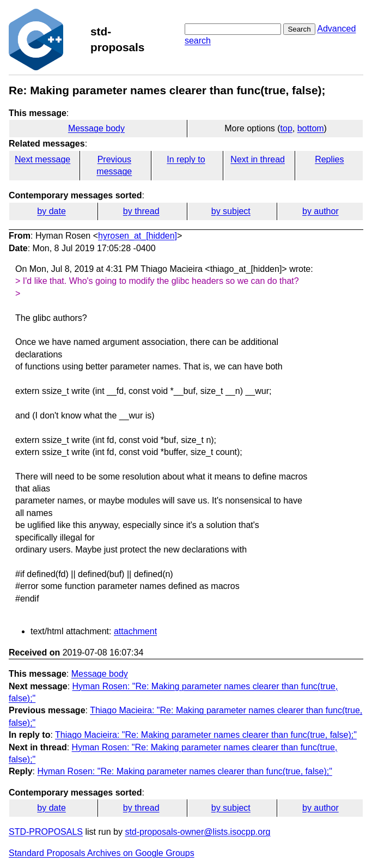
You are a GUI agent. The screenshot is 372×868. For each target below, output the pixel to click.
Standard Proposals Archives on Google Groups (102, 853)
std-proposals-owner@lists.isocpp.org (197, 832)
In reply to (186, 159)
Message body (96, 128)
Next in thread (258, 159)
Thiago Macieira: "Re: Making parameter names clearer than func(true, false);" (206, 735)
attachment (135, 631)
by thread (141, 211)
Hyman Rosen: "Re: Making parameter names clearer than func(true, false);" (184, 771)
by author (321, 211)
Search (299, 29)
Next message (42, 159)
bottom (311, 128)
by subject (231, 211)
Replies (329, 159)
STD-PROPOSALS (46, 832)
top (286, 128)
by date (51, 211)
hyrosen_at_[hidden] (138, 236)
